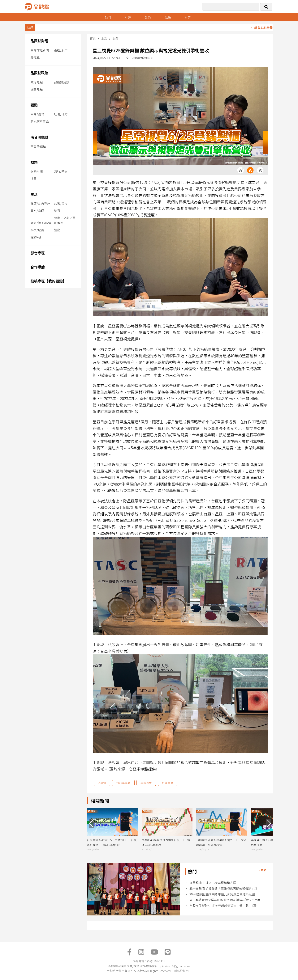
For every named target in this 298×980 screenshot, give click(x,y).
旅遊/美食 (61, 204)
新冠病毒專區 (40, 121)
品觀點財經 (40, 41)
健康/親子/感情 (41, 223)
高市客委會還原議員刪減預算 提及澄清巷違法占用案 (225, 900)
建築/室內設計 (40, 204)
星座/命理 (37, 211)
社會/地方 (61, 114)
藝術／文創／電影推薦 (65, 220)
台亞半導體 (123, 783)
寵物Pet (36, 237)
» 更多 (263, 870)
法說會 (102, 783)
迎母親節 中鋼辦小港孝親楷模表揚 (213, 883)
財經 (128, 17)
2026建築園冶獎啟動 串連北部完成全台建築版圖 (222, 894)
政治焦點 (37, 82)
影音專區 (38, 253)
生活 (34, 194)
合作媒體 (38, 267)
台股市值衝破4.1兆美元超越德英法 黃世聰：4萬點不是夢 (225, 906)
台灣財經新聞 (40, 50)
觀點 (34, 105)
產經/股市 (61, 50)
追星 (34, 179)
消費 (57, 211)
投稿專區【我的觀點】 (48, 281)
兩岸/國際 (37, 114)
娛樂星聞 (37, 171)
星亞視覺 (146, 783)
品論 (168, 17)
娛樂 (34, 162)
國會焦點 (37, 89)
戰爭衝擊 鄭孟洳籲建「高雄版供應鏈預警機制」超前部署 (225, 888)
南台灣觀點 (40, 137)
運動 (57, 230)
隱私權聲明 (181, 971)
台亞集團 (168, 783)
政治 (148, 17)
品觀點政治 (40, 73)
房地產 (35, 57)
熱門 (108, 17)
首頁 (93, 38)
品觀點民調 (62, 82)
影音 (188, 17)
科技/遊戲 (37, 230)
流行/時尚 (61, 171)
